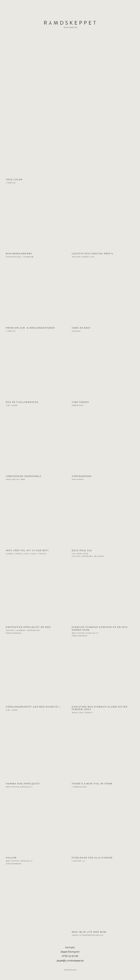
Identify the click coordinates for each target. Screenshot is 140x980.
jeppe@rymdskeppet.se (70, 961)
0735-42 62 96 (70, 956)
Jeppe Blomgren (70, 29)
